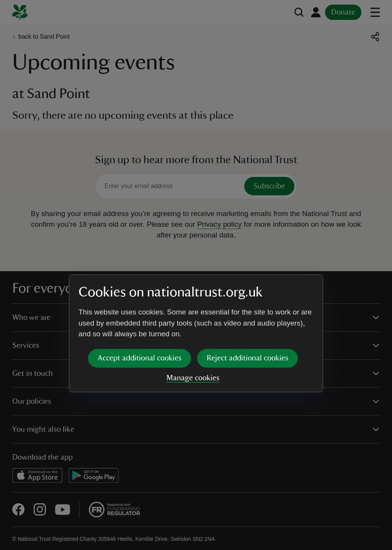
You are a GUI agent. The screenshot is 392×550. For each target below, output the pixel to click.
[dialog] (196, 275)
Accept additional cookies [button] (140, 300)
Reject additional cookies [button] (247, 300)
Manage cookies (193, 319)
